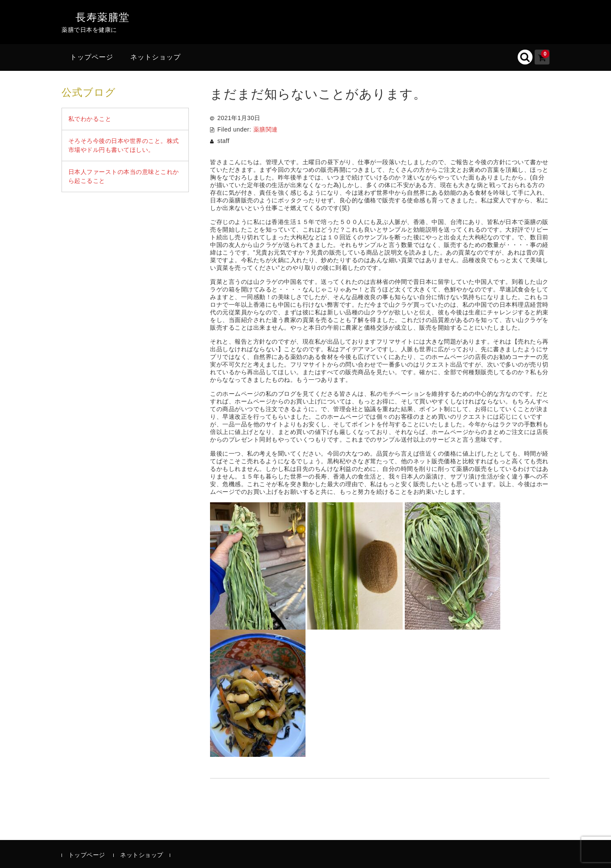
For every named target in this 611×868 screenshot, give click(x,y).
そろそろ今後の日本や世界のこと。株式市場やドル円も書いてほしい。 (124, 145)
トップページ (92, 57)
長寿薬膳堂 (103, 17)
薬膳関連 (266, 129)
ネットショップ (156, 57)
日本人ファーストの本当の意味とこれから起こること (124, 176)
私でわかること (90, 119)
